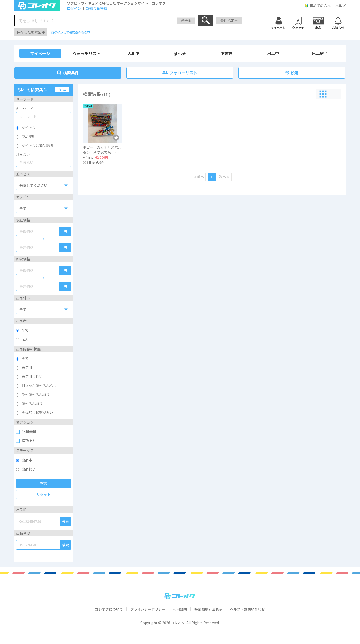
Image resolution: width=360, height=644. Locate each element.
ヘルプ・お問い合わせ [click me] (247, 609)
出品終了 (320, 53)
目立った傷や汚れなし (39, 385)
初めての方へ (320, 6)
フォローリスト (180, 73)
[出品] (318, 22)
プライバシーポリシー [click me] (148, 609)
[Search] (206, 21)
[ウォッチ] (278, 22)
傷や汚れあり (32, 403)
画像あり (29, 441)
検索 (44, 483)
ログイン (74, 8)
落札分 (180, 53)
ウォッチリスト (87, 53)
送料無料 (29, 432)
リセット (44, 494)
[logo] (37, 6)
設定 (292, 73)
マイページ (40, 53)
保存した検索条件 (31, 32)
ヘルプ (340, 6)
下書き (227, 53)
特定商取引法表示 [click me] (208, 609)
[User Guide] (307, 6)
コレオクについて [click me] (109, 609)
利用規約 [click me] (180, 609)
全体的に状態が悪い (37, 412)
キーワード (25, 109)
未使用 (27, 367)
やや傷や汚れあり (36, 394)
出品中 (273, 53)
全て (25, 358)
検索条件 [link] (68, 73)
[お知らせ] (338, 22)
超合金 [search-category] (186, 20)
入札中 (133, 53)
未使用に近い (32, 376)
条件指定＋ (229, 20)
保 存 (62, 90)
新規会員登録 (96, 8)
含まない (23, 154)
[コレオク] (180, 596)
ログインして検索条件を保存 (71, 32)
